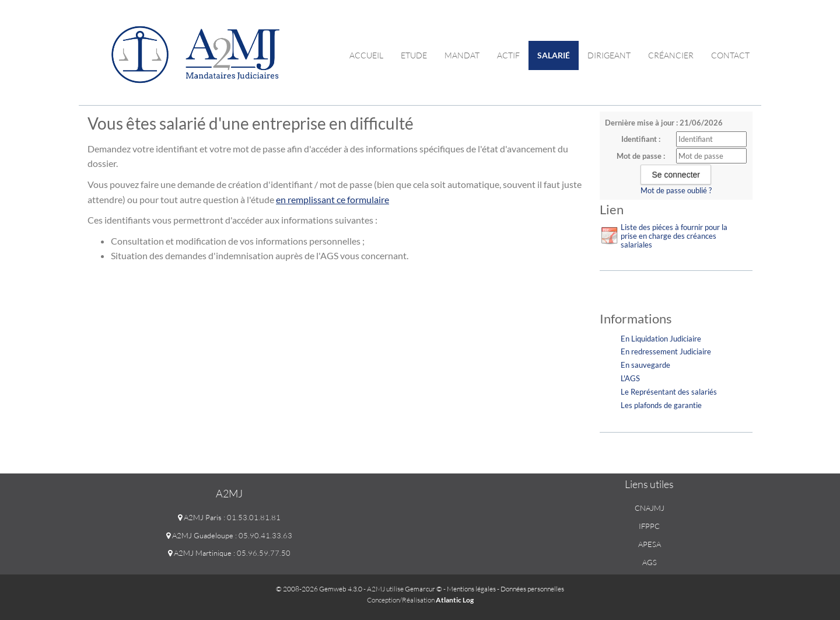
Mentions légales (471, 589)
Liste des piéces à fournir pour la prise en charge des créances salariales (674, 236)
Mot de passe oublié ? (676, 190)
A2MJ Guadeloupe (200, 535)
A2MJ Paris (200, 517)
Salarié (554, 55)
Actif (508, 55)
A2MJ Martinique (200, 553)
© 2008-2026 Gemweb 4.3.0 (319, 589)
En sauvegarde (645, 365)
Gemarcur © (423, 589)
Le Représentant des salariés (669, 392)
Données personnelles (532, 589)
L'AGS (630, 378)
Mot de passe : (641, 156)
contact (730, 55)
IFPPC (649, 526)
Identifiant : (641, 139)
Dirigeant (609, 55)
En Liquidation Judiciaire (661, 339)
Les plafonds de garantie (661, 405)
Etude (414, 55)
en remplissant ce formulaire (332, 199)
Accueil (366, 55)
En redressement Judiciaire (666, 351)
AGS (650, 562)
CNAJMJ (650, 508)
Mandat (462, 55)
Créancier (671, 55)
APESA (650, 544)
